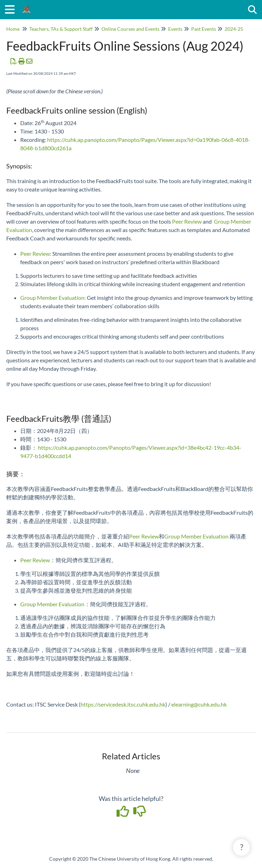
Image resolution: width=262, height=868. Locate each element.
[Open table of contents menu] (12, 8)
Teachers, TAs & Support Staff (61, 29)
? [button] (242, 847)
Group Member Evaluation (52, 298)
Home (13, 29)
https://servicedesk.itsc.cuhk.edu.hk (123, 704)
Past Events (204, 29)
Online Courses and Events (130, 29)
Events (175, 29)
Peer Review (187, 221)
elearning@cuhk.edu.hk (199, 704)
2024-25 (234, 29)
